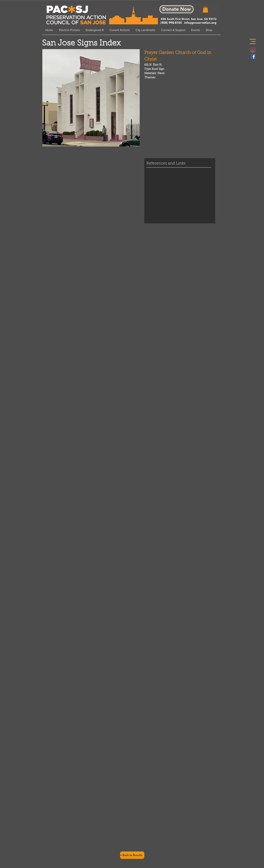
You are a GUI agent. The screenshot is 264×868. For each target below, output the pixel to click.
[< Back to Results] (132, 855)
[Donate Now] (177, 9)
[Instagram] (253, 50)
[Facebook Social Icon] (253, 56)
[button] (253, 41)
